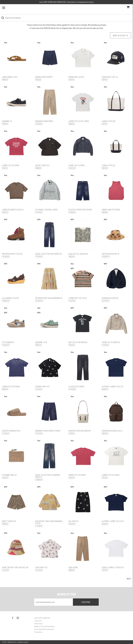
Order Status (39, 624)
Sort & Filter (120, 35)
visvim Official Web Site (42, 618)
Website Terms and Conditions (45, 626)
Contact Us (38, 621)
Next (129, 579)
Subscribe (86, 602)
